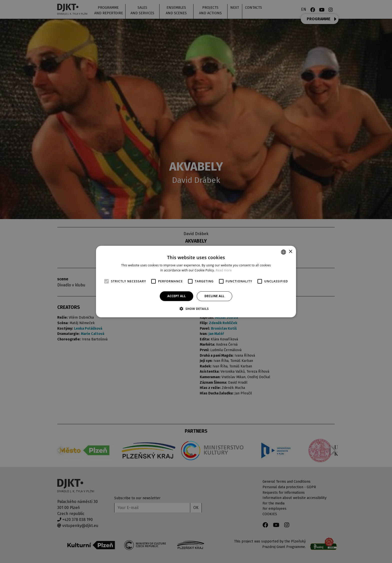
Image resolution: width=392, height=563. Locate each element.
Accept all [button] (176, 296)
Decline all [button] (214, 296)
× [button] (290, 252)
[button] (196, 309)
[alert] (196, 281)
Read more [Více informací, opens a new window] (224, 270)
